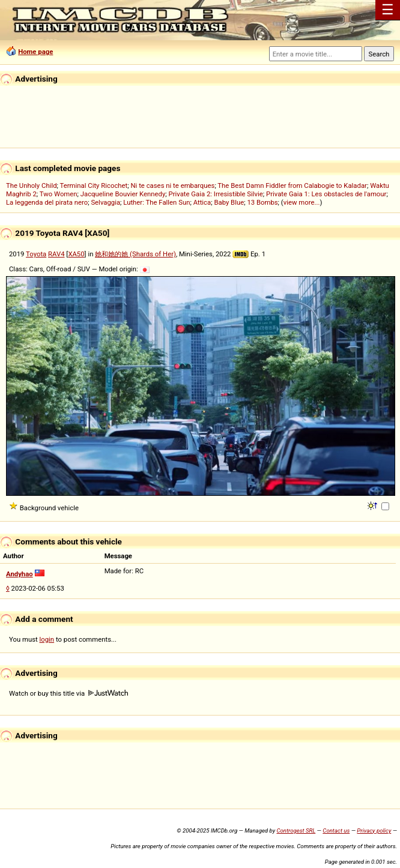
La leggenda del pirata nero (47, 202)
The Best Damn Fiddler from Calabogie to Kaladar (292, 185)
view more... (302, 202)
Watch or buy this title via (68, 693)
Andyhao (20, 574)
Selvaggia (105, 202)
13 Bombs (262, 202)
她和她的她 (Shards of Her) (135, 254)
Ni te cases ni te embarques (173, 185)
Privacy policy (374, 830)
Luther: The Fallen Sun (156, 202)
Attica (202, 202)
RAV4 (56, 254)
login (47, 639)
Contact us (336, 830)
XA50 (76, 254)
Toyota (36, 254)
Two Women (59, 194)
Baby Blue (229, 202)
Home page (35, 52)
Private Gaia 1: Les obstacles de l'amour (326, 194)
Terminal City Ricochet (94, 185)
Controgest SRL (296, 830)
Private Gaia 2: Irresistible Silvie (216, 194)
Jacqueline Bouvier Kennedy (123, 194)
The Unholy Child (32, 185)
